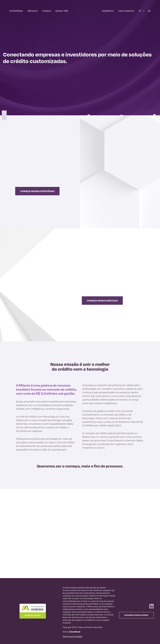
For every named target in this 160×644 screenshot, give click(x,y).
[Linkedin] (151, 608)
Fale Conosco (126, 11)
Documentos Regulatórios (136, 615)
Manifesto (108, 11)
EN (149, 11)
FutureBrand (75, 632)
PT (140, 11)
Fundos (47, 11)
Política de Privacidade (72, 636)
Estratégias (16, 11)
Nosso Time (62, 11)
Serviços (33, 11)
